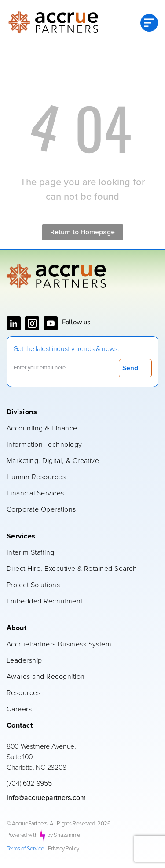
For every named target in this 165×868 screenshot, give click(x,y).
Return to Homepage (82, 232)
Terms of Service (25, 849)
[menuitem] (78, 413)
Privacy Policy (63, 849)
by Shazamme (64, 835)
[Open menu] (149, 23)
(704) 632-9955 (29, 783)
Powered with (22, 835)
